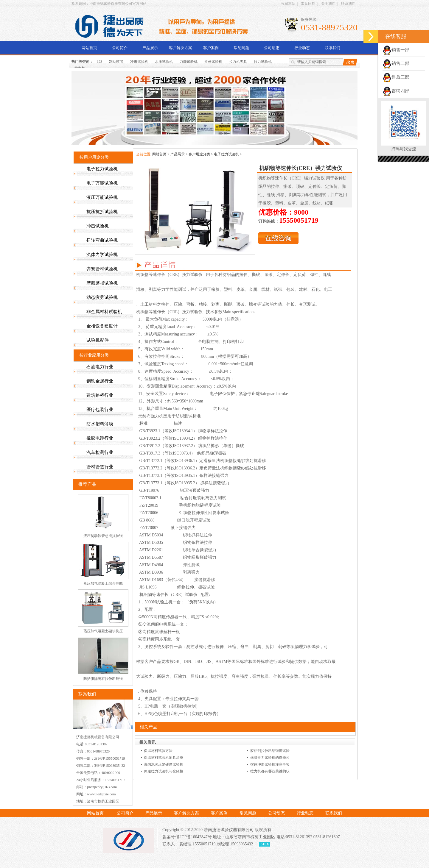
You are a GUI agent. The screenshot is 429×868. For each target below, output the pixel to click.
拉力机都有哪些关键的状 (270, 771)
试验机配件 (98, 340)
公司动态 (272, 48)
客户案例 (211, 48)
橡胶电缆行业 (100, 438)
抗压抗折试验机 (102, 212)
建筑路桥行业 (100, 395)
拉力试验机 (263, 62)
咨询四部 (396, 91)
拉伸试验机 (213, 62)
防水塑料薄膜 (100, 424)
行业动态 (302, 48)
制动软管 (116, 62)
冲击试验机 (139, 62)
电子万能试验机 (102, 183)
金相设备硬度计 (102, 326)
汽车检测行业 (100, 452)
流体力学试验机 (102, 255)
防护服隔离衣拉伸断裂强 (103, 679)
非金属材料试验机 (104, 312)
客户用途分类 (199, 154)
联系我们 (348, 4)
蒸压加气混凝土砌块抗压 (103, 631)
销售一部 (396, 50)
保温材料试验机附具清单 (164, 758)
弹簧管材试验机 (102, 269)
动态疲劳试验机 (102, 297)
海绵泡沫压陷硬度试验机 (164, 764)
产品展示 (150, 48)
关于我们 (328, 4)
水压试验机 (164, 62)
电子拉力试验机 (226, 154)
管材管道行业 (100, 467)
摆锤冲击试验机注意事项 (270, 764)
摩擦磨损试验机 (102, 283)
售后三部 (396, 77)
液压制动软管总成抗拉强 (103, 536)
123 (100, 62)
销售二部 (396, 63)
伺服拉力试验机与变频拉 (164, 771)
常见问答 (308, 4)
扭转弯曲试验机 (102, 240)
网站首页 (89, 48)
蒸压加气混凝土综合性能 (103, 583)
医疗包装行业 (100, 410)
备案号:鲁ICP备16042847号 (187, 837)
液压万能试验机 (102, 197)
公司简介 (120, 48)
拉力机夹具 (238, 62)
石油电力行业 (100, 367)
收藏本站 (288, 4)
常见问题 (241, 48)
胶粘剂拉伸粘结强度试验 (270, 751)
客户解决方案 (181, 48)
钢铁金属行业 (100, 381)
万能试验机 (189, 62)
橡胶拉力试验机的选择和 (270, 758)
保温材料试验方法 (158, 751)
